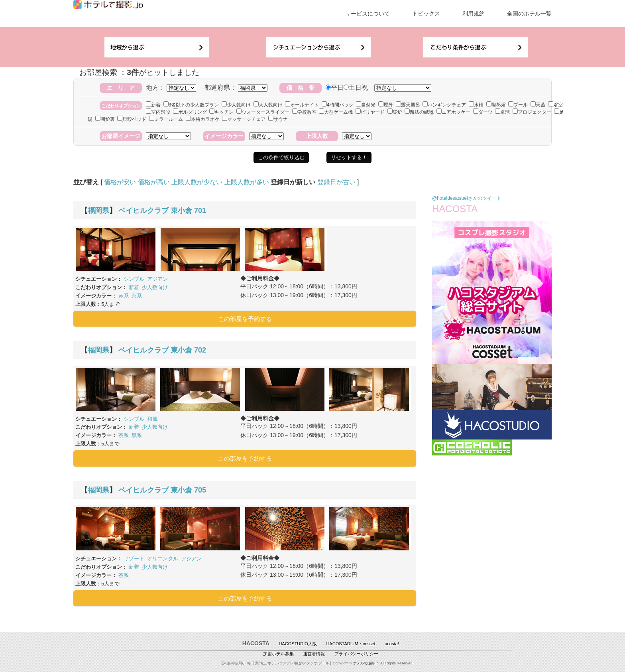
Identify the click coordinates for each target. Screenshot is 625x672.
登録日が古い (336, 182)
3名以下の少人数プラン (191, 105)
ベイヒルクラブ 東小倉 (155, 211)
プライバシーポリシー (356, 654)
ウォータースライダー (263, 112)
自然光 (366, 105)
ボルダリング (190, 112)
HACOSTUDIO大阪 (298, 644)
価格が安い (120, 182)
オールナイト (302, 105)
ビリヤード (370, 112)
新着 (153, 105)
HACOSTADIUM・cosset (351, 644)
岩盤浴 (496, 105)
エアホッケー (453, 112)
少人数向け (236, 105)
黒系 (137, 435)
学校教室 (304, 112)
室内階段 (158, 112)
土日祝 (356, 88)
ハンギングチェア (444, 105)
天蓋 (538, 105)
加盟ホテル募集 (278, 654)
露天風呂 (408, 105)
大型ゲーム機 (336, 112)
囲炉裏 (105, 119)
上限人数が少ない (197, 182)
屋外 (386, 105)
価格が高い (154, 182)
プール (518, 105)
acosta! (392, 644)
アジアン (157, 279)
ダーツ (483, 112)
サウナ (278, 119)
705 (200, 490)
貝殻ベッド (132, 119)
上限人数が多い (247, 182)
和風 (152, 419)
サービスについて (368, 14)
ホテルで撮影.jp (366, 663)
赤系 (124, 296)
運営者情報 (314, 654)
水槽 (476, 105)
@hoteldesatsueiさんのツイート (467, 198)
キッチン (221, 112)
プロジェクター (532, 112)
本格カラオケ (203, 119)
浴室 (555, 105)
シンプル (134, 279)
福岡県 (98, 211)
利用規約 (474, 14)
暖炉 (395, 112)
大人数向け (268, 105)
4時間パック (338, 105)
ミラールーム (166, 119)
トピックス (426, 14)
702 (200, 350)
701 (200, 211)
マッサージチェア (244, 119)
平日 (335, 88)
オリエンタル (163, 559)
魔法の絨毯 (419, 112)
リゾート (134, 559)
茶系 (137, 296)
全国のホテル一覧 (529, 14)
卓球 (502, 112)
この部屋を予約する (245, 319)
